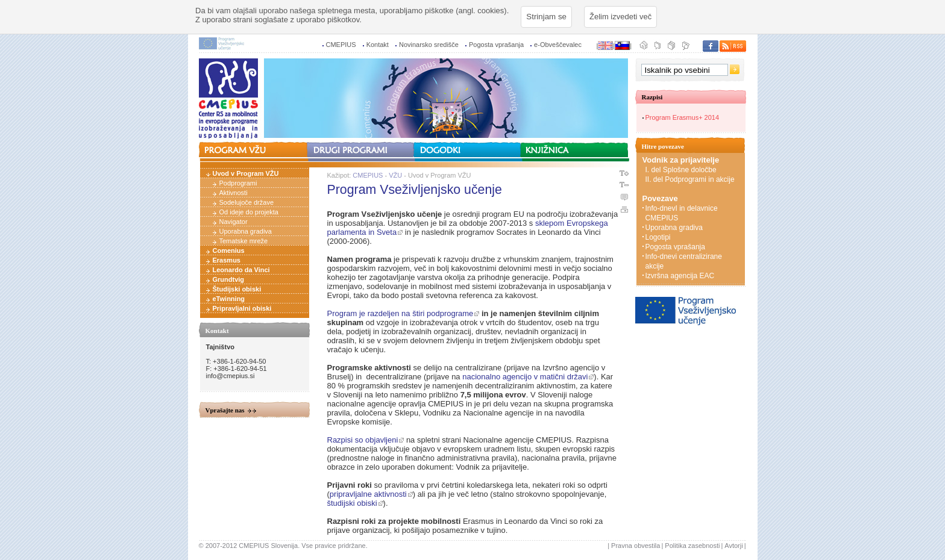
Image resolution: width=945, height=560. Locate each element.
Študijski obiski (237, 289)
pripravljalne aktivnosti (368, 494)
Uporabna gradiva (246, 231)
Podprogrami (238, 183)
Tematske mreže (244, 241)
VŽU (395, 175)
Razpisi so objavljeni (363, 440)
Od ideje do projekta (249, 212)
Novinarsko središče (429, 45)
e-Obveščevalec (558, 45)
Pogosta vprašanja (496, 45)
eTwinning (229, 299)
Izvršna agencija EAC (680, 276)
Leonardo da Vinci (241, 270)
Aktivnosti (234, 193)
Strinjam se (546, 17)
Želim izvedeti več (620, 17)
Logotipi (658, 237)
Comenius (229, 250)
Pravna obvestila (636, 546)
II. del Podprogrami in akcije (690, 179)
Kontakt (378, 45)
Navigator (234, 222)
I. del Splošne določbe (682, 170)
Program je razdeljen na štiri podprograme (400, 313)
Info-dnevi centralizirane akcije (684, 261)
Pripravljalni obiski (242, 308)
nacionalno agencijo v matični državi (525, 377)
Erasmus (227, 260)
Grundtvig (229, 279)
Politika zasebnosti (692, 546)
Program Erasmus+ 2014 (683, 117)
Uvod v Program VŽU (246, 173)
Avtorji (733, 546)
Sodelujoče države (247, 202)
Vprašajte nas (225, 410)
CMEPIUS (341, 45)
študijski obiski (352, 503)
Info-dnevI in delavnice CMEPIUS (682, 213)
